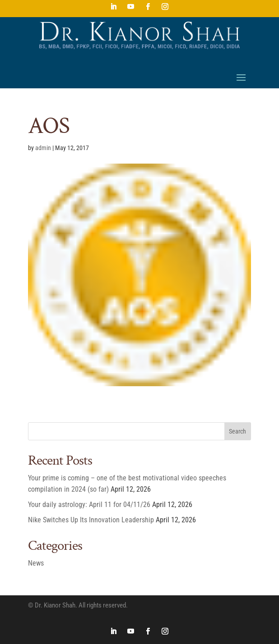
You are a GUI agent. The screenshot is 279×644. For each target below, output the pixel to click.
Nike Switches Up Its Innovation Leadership (91, 520)
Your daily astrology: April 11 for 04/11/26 (89, 505)
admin (43, 148)
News (36, 563)
